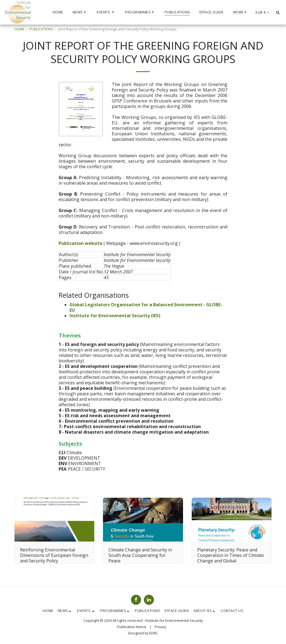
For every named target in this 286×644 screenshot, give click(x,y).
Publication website (81, 243)
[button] (80, 12)
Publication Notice (132, 627)
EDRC (154, 633)
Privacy (160, 627)
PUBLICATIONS (41, 29)
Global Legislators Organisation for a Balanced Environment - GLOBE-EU (146, 307)
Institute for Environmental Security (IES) (115, 316)
